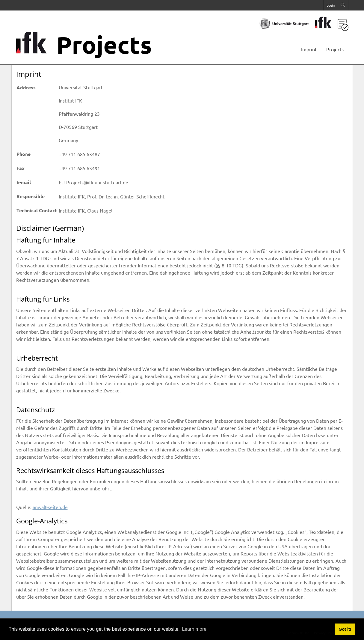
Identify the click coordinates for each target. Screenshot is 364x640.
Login (331, 5)
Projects (335, 49)
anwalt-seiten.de (50, 507)
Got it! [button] (345, 629)
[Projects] (35, 51)
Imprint (309, 49)
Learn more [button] (194, 629)
